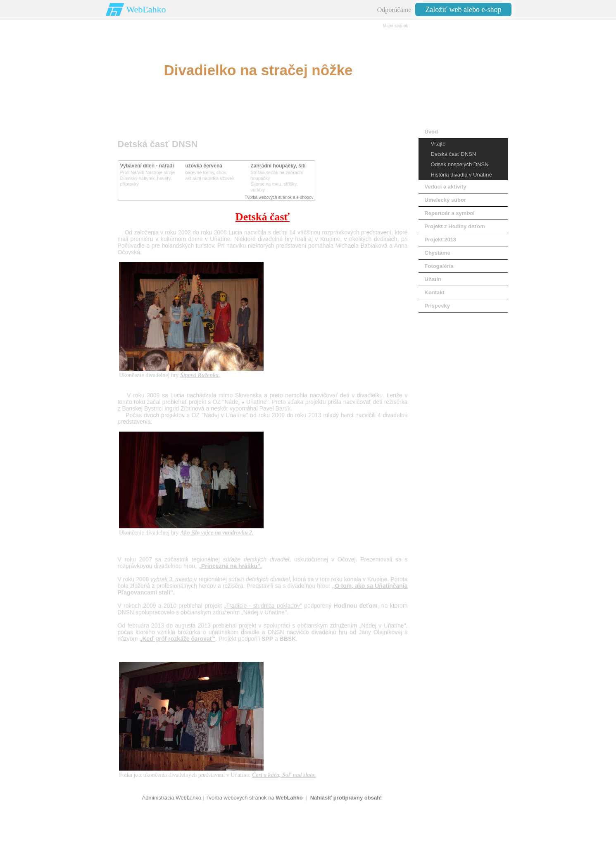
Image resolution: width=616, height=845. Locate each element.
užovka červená (204, 166)
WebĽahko (146, 9)
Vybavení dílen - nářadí (147, 166)
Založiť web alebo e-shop (463, 10)
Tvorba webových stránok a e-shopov (279, 197)
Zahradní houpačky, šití (278, 166)
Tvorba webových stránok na (254, 798)
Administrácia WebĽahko (172, 798)
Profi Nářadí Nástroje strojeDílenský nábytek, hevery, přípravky (148, 178)
